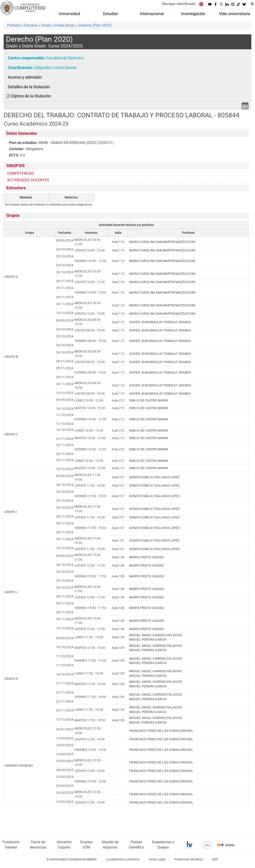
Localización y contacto (123, 859)
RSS (215, 859)
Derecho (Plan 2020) (95, 25)
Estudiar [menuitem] (111, 14)
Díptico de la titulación (31, 96)
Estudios (31, 25)
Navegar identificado (179, 4)
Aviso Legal (157, 859)
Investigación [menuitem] (193, 14)
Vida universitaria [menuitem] (235, 14)
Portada (13, 25)
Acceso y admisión (25, 77)
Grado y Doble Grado (58, 25)
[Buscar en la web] (252, 4)
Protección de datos (189, 859)
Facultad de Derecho (65, 58)
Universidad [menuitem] (69, 14)
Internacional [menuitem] (152, 14)
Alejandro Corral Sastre (55, 68)
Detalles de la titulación (29, 87)
